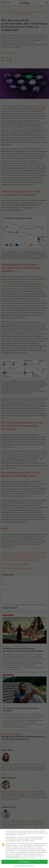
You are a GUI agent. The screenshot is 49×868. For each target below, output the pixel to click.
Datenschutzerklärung (13, 856)
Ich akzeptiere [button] (24, 862)
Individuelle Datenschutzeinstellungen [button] (24, 866)
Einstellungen (14, 858)
